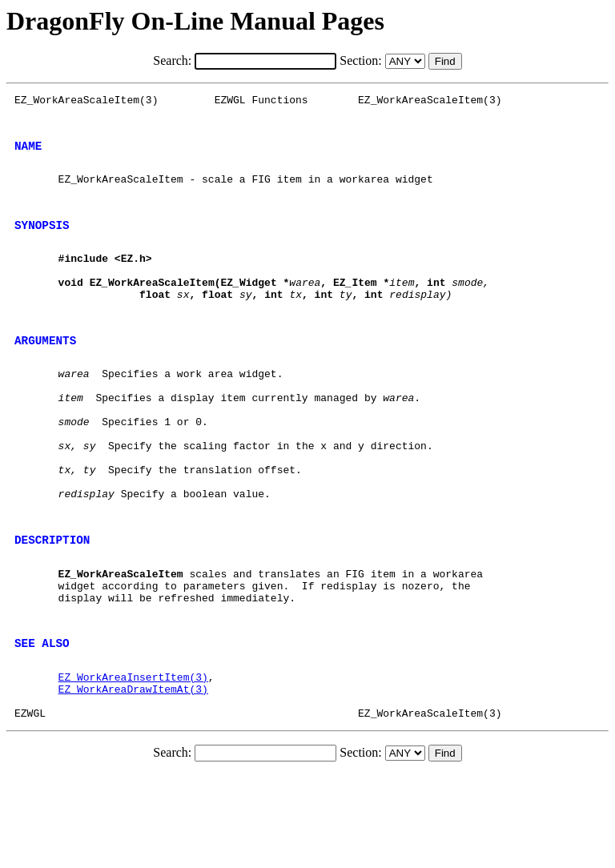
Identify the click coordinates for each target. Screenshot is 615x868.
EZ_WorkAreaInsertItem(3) (133, 763)
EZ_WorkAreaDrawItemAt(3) (133, 778)
